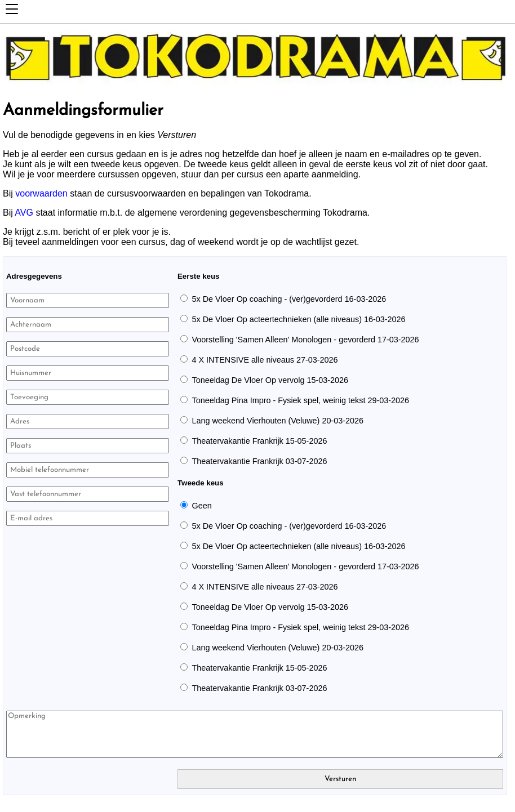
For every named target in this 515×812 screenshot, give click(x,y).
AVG (24, 213)
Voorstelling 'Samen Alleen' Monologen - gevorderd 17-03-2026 (305, 340)
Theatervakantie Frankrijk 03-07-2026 (259, 461)
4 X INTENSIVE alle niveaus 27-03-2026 (265, 360)
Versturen (340, 779)
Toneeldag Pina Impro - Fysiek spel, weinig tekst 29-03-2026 (300, 400)
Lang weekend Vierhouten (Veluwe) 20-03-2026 (278, 421)
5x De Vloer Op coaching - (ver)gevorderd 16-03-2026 (289, 299)
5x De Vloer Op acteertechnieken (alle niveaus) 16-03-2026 (298, 319)
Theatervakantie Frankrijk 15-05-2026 (259, 441)
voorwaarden (41, 193)
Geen (201, 506)
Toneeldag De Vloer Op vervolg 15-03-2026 (270, 380)
